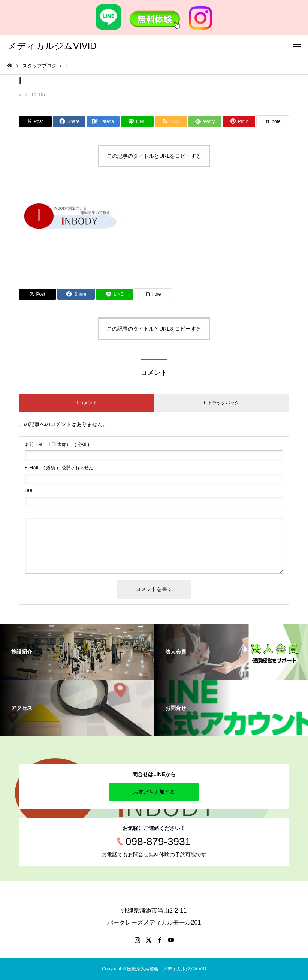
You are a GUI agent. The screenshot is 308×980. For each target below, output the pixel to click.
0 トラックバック (221, 403)
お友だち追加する (154, 792)
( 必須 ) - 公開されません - (61, 468)
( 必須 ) (57, 444)
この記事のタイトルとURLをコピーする (154, 156)
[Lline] (137, 121)
